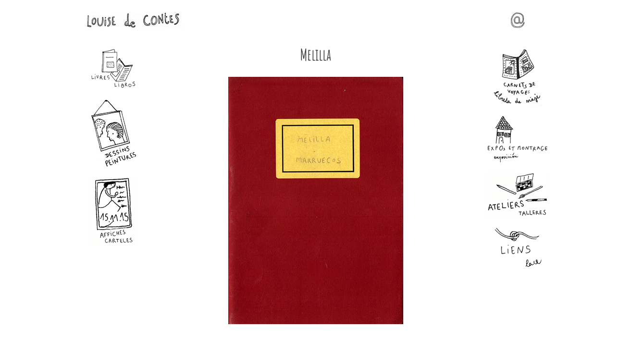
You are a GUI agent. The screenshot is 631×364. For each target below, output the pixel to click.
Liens (518, 248)
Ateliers (518, 194)
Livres (114, 69)
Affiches (114, 211)
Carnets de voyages (518, 77)
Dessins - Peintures (114, 133)
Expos (518, 139)
